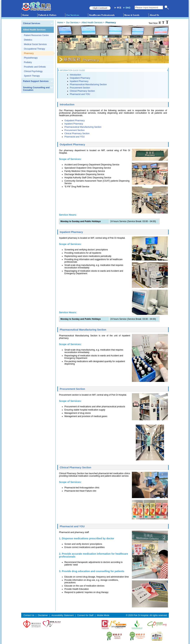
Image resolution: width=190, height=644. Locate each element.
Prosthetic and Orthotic (35, 67)
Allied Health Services (34, 30)
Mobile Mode (103, 615)
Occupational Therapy (34, 49)
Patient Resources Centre (36, 35)
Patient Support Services (36, 81)
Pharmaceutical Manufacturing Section (88, 84)
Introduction (75, 75)
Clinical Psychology (33, 71)
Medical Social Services (35, 44)
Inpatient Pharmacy (79, 81)
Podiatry (28, 62)
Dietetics (28, 40)
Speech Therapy (32, 76)
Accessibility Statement (63, 615)
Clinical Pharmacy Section (82, 91)
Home (60, 23)
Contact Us (29, 615)
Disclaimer (43, 615)
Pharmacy (29, 53)
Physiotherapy (31, 58)
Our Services (72, 23)
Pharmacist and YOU (80, 94)
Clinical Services (32, 23)
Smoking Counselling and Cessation (36, 89)
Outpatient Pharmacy (80, 78)
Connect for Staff (85, 615)
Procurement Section (80, 88)
